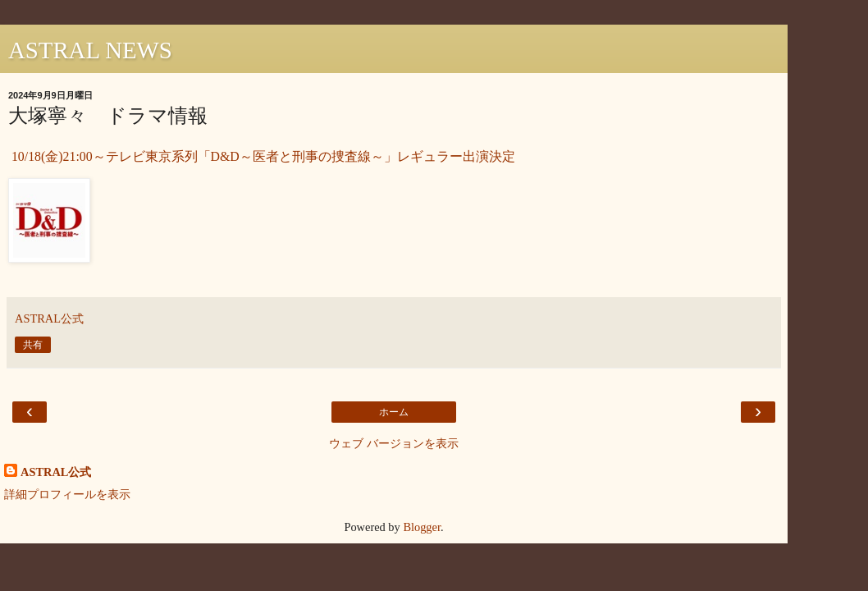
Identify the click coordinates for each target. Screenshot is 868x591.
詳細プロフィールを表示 (67, 494)
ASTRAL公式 (56, 472)
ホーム (394, 412)
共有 (33, 345)
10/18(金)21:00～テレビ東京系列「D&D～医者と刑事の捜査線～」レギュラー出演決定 (262, 156)
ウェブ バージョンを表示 (394, 443)
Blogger (422, 527)
